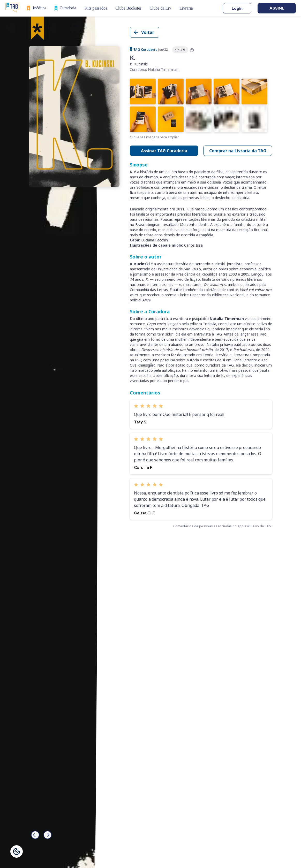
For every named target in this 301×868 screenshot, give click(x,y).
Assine (277, 8)
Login (237, 9)
